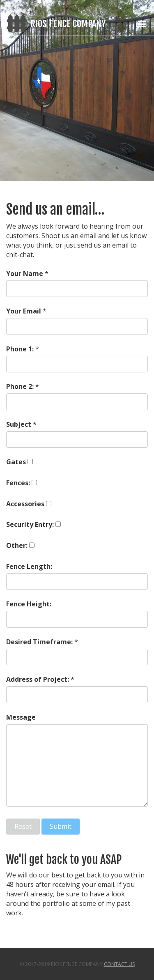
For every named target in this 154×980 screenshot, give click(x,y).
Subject (19, 424)
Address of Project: (38, 679)
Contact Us (119, 964)
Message (21, 717)
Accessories (25, 504)
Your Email (24, 311)
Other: (17, 545)
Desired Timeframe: (39, 642)
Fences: (18, 483)
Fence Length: (29, 566)
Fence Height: (29, 604)
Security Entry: (30, 524)
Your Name (25, 274)
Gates (16, 462)
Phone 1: (20, 349)
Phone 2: (20, 386)
